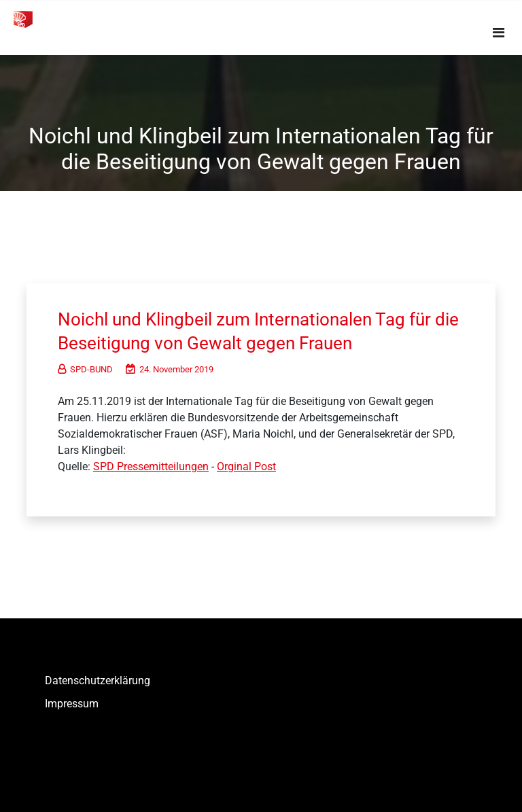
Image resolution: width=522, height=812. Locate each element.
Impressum (72, 704)
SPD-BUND (85, 369)
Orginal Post (246, 466)
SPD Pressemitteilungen (151, 466)
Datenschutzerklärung (98, 681)
